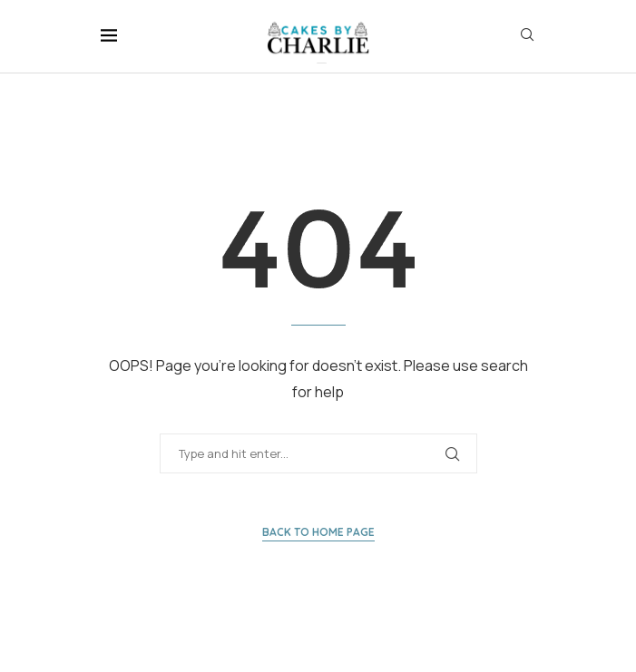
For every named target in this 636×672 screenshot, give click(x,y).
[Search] (527, 37)
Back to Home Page (318, 532)
